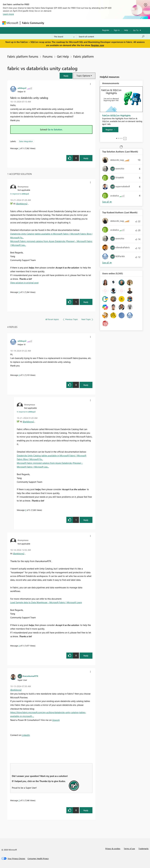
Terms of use (129, 848)
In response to (20, 194)
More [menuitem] (112, 23)
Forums (51, 23)
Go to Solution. (55, 129)
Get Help (63, 56)
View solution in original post (24, 283)
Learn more (8, 14)
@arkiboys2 (22, 204)
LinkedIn (26, 735)
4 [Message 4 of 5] (19, 375)
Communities (89, 23)
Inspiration (64, 23)
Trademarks (143, 848)
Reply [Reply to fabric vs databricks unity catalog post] (86, 158)
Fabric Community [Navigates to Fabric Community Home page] (33, 23)
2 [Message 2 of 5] (19, 800)
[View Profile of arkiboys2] (22, 88)
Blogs (102, 23)
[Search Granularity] (64, 37)
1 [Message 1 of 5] (19, 148)
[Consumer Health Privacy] (38, 858)
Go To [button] (136, 30)
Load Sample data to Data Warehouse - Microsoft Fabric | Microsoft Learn (46, 602)
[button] (90, 84)
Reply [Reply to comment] (86, 302)
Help (126, 30)
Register (106, 30)
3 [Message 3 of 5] (19, 646)
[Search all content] (112, 37)
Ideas (76, 23)
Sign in (117, 30)
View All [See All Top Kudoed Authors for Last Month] (107, 263)
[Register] (110, 130)
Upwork (56, 720)
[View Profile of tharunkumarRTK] (30, 676)
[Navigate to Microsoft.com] (10, 23)
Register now (98, 45)
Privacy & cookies (113, 848)
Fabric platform (83, 56)
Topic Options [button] (83, 76)
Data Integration (26, 141)
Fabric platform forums (23, 56)
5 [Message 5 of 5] (19, 292)
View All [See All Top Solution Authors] (107, 202)
